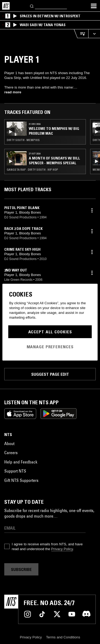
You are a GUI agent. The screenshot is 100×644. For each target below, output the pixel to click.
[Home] (6, 6)
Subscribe (21, 569)
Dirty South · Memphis (23, 140)
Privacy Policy (62, 549)
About (9, 443)
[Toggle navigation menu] (94, 6)
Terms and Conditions (63, 637)
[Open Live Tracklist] (81, 34)
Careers (11, 453)
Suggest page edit (50, 374)
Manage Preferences (50, 347)
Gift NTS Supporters (21, 480)
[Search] (32, 6)
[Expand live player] (94, 34)
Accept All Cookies (50, 332)
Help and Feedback (21, 462)
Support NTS (15, 471)
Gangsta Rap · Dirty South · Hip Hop (32, 170)
